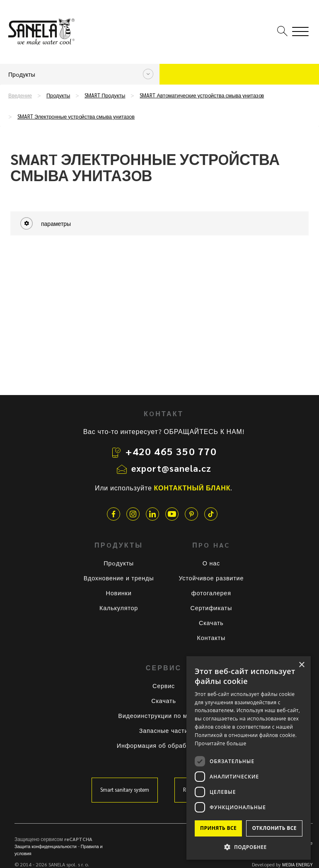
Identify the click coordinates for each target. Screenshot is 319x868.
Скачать (211, 623)
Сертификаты (211, 608)
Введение (20, 95)
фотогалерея (211, 593)
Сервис (164, 686)
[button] (249, 847)
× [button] (301, 665)
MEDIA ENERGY (297, 864)
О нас (211, 563)
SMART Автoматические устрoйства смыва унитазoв (202, 95)
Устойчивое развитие (211, 578)
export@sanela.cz (172, 468)
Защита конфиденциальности (46, 846)
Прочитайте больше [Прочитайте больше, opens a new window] (220, 743)
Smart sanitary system (125, 790)
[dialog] (249, 758)
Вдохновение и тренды (119, 578)
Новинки (119, 593)
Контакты (211, 638)
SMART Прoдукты (105, 95)
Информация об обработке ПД (164, 745)
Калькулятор (119, 608)
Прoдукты (58, 95)
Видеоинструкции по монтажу (163, 715)
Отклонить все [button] (274, 828)
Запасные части (164, 730)
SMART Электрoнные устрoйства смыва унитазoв (76, 116)
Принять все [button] (218, 828)
